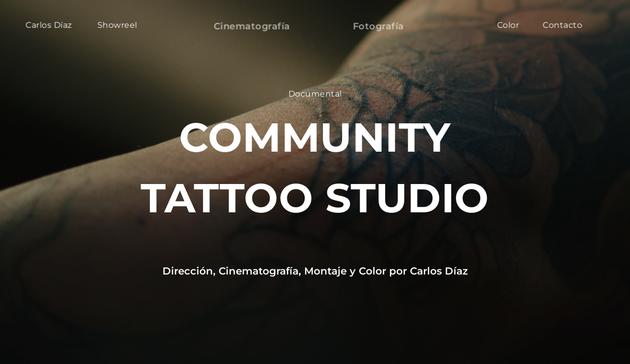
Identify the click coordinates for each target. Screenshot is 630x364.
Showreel (117, 25)
